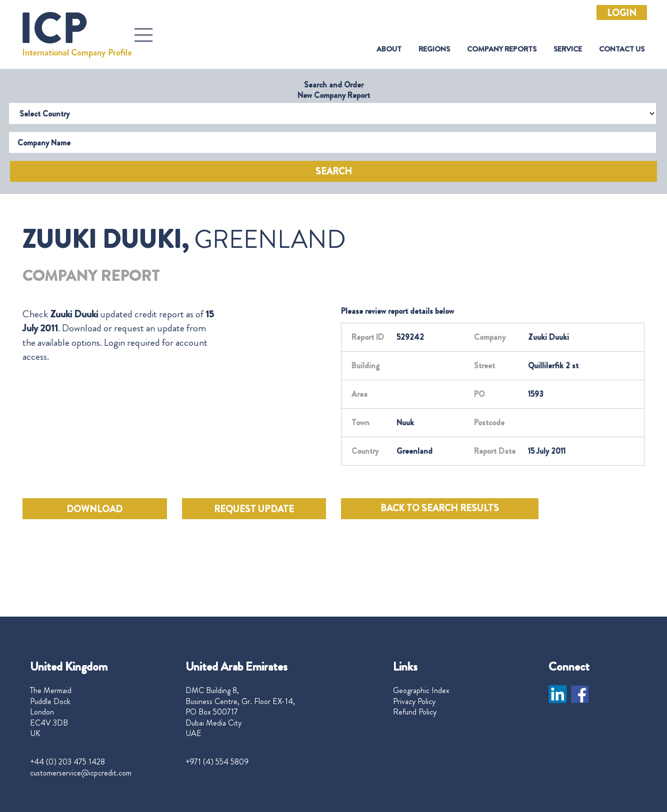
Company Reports (502, 49)
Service (568, 49)
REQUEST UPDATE (254, 509)
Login (622, 13)
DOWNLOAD (94, 509)
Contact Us (622, 49)
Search (334, 171)
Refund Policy (415, 712)
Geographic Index (421, 691)
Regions (434, 49)
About (389, 49)
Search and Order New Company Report (334, 90)
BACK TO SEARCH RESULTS (440, 508)
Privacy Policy (414, 702)
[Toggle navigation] (143, 35)
